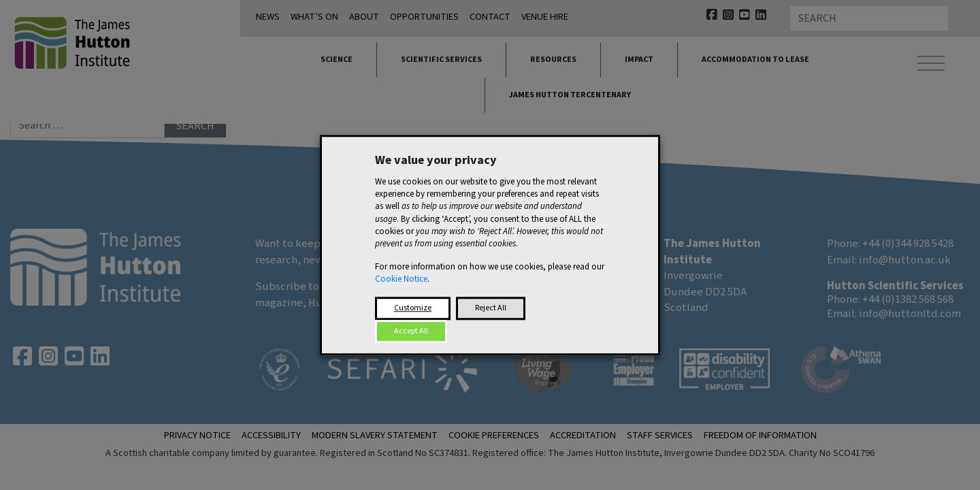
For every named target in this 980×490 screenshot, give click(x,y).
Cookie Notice (401, 280)
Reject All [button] (491, 308)
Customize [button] (413, 308)
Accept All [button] (411, 331)
